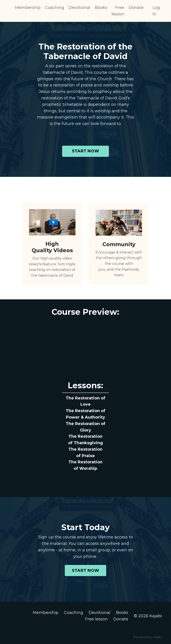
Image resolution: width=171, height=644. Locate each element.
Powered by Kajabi (148, 637)
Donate (136, 8)
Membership (28, 8)
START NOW (85, 151)
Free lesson (118, 11)
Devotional (79, 8)
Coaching (55, 8)
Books (101, 8)
